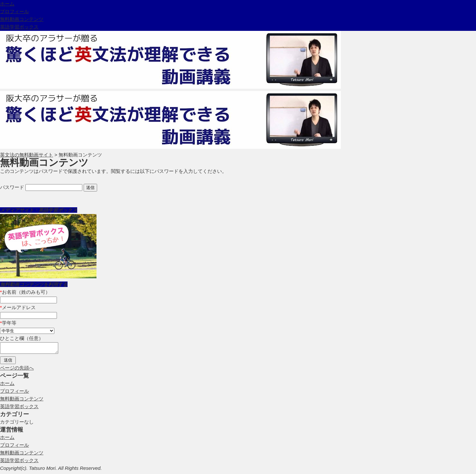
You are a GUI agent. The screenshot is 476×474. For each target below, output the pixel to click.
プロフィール (14, 11)
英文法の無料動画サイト (27, 155)
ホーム (7, 4)
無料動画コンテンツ (22, 19)
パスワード (41, 187)
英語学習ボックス (19, 27)
